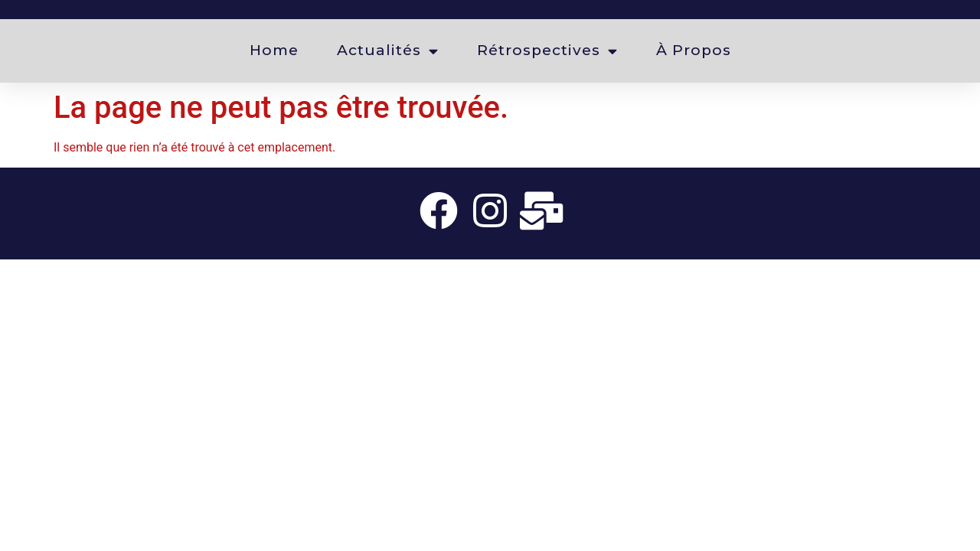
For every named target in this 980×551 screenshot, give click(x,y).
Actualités (388, 51)
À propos (694, 50)
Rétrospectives (547, 51)
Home (274, 50)
